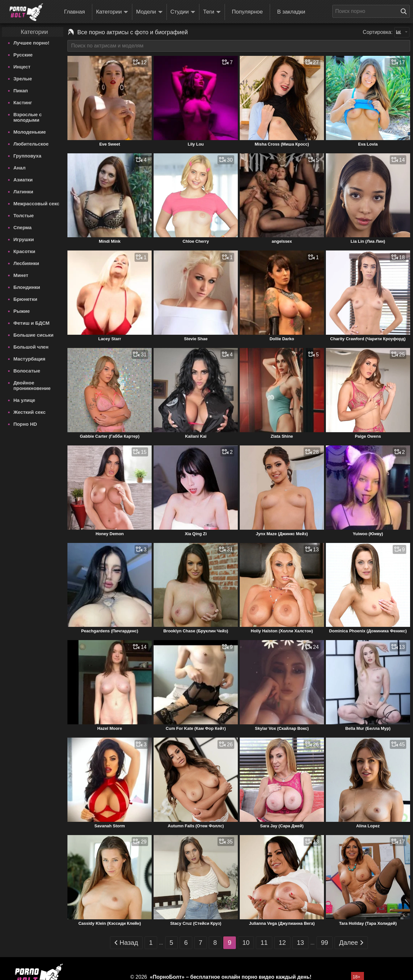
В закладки (291, 12)
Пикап (20, 91)
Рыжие (21, 311)
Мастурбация (29, 359)
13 (300, 943)
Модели (149, 12)
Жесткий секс (29, 412)
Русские (23, 55)
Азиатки (23, 180)
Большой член (31, 347)
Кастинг (23, 102)
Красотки (24, 251)
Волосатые (27, 371)
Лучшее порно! (31, 43)
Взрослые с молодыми (27, 117)
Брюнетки (25, 299)
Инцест (22, 67)
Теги (212, 12)
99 (325, 943)
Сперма (22, 227)
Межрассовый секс (36, 204)
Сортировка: (378, 32)
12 (282, 943)
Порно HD (25, 424)
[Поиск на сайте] (405, 11)
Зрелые (23, 79)
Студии (183, 12)
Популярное (247, 12)
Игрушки (24, 239)
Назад (126, 943)
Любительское (31, 144)
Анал (19, 168)
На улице (24, 400)
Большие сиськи (33, 335)
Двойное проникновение (32, 385)
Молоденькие (30, 132)
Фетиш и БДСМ (31, 323)
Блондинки (27, 287)
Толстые (23, 215)
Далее (351, 943)
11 (264, 943)
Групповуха (27, 156)
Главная (74, 12)
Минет (21, 275)
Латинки (23, 192)
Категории (112, 12)
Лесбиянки (26, 263)
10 (246, 943)
